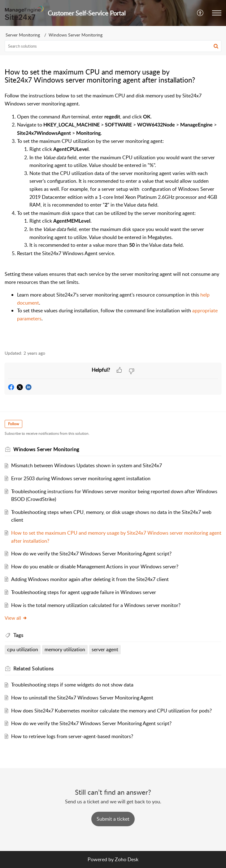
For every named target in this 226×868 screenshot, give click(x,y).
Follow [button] (13, 424)
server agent (105, 649)
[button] (200, 13)
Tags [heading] (18, 635)
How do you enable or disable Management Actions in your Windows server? (95, 567)
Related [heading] (34, 669)
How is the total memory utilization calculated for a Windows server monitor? (96, 605)
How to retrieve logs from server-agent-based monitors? (72, 736)
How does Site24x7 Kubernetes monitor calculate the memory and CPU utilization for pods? (111, 711)
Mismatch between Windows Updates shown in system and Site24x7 (87, 465)
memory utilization (65, 649)
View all (16, 618)
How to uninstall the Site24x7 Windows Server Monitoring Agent (82, 698)
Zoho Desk (127, 859)
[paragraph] (113, 218)
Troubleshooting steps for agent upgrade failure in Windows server (84, 592)
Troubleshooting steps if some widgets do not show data (72, 685)
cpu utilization (23, 649)
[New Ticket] (113, 819)
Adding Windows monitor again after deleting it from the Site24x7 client (90, 579)
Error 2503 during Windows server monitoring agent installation (81, 478)
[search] (113, 46)
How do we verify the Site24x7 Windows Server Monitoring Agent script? (91, 554)
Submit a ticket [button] (113, 819)
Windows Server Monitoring (76, 35)
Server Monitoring (23, 35)
